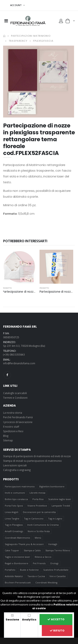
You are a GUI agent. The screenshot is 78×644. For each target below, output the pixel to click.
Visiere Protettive (37, 506)
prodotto (7, 288)
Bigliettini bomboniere (52, 486)
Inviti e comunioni (15, 493)
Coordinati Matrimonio (17, 538)
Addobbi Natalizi (14, 576)
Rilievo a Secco (43, 557)
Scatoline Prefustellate (56, 570)
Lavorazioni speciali (15, 465)
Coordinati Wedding (46, 582)
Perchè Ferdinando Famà (18, 417)
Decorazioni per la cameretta (39, 512)
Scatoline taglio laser (60, 499)
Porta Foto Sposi (14, 506)
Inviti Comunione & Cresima (43, 525)
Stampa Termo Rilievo (58, 550)
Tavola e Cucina (36, 576)
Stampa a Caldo (32, 550)
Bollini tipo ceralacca (16, 499)
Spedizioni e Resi (13, 431)
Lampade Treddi (61, 506)
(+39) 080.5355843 (14, 354)
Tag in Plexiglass (14, 525)
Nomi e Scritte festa (39, 531)
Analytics (29, 620)
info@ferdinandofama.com (19, 363)
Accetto (56, 619)
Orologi (54, 563)
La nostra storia (13, 413)
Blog (6, 436)
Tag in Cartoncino (34, 519)
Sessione (12, 620)
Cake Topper (12, 550)
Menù (38, 538)
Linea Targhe (12, 519)
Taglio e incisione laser (17, 557)
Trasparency (18, 41)
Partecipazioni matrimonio (31, 36)
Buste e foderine (29, 570)
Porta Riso (38, 499)
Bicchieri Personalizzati (18, 582)
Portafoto (10, 570)
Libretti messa (37, 493)
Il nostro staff (11, 427)
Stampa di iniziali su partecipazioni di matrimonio (32, 461)
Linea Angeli (12, 512)
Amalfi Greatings (14, 531)
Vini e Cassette (58, 576)
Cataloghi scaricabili (15, 393)
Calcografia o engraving (17, 470)
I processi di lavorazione (18, 422)
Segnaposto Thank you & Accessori (24, 544)
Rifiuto (57, 631)
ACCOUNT (16, 5)
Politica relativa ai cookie (55, 606)
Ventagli (53, 544)
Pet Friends (39, 563)
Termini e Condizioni (15, 398)
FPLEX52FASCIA (43, 41)
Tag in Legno (55, 519)
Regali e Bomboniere (17, 563)
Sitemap (8, 440)
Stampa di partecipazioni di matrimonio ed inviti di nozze (37, 456)
